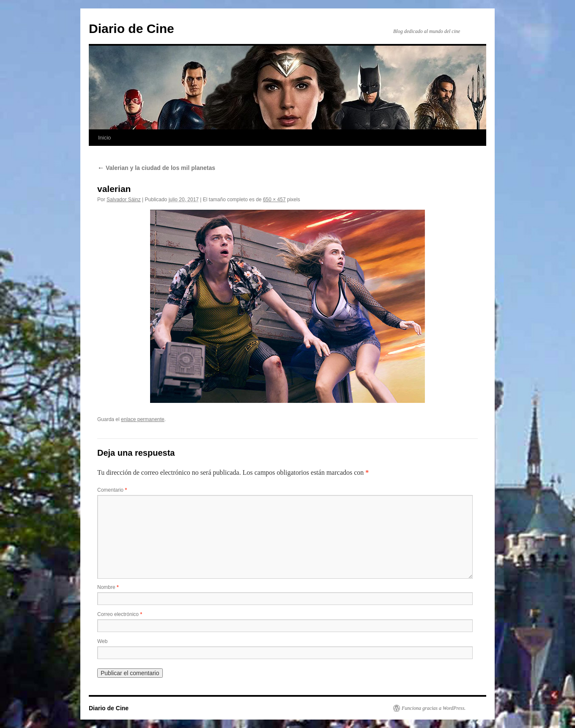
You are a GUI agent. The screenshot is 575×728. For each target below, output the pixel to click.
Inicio (104, 138)
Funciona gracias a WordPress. (434, 708)
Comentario (112, 490)
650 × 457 (274, 200)
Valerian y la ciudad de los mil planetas (156, 168)
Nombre (108, 587)
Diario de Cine (131, 29)
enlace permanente (143, 419)
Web (102, 641)
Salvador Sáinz (124, 200)
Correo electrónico (120, 614)
